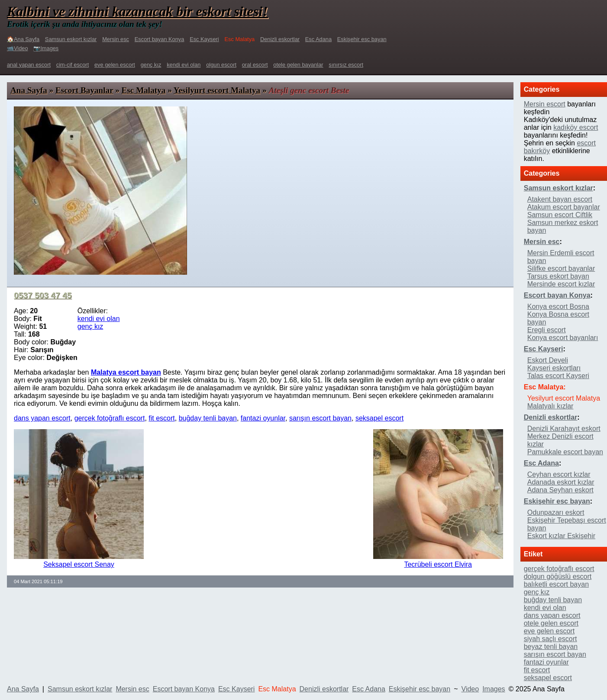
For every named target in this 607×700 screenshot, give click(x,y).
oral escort (255, 65)
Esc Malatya (144, 90)
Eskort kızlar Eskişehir (561, 536)
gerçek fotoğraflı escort (110, 418)
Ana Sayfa (29, 90)
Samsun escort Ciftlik (560, 215)
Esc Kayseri (204, 39)
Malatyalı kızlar (550, 406)
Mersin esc (116, 39)
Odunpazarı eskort (556, 512)
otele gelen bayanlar (298, 65)
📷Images (46, 48)
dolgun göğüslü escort (558, 576)
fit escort (161, 418)
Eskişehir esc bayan (362, 39)
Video (470, 689)
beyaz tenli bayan (551, 647)
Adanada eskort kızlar (561, 482)
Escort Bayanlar (84, 90)
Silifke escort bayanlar (561, 268)
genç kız (151, 65)
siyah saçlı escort (550, 639)
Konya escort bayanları (563, 338)
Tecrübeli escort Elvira (438, 564)
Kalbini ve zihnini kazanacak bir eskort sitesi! (137, 11)
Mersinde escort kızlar (561, 284)
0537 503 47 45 (43, 295)
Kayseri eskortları (554, 368)
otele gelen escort (551, 623)
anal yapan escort (29, 65)
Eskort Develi (548, 360)
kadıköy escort (576, 127)
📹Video (18, 48)
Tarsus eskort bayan (558, 276)
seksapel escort (379, 418)
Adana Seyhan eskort (560, 490)
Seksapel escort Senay (79, 564)
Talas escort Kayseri (558, 376)
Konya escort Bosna (558, 307)
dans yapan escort (42, 418)
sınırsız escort (346, 65)
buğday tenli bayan (208, 418)
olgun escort (221, 65)
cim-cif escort (73, 65)
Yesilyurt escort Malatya (217, 90)
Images (494, 689)
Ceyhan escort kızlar (559, 474)
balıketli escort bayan (556, 584)
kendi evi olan (184, 65)
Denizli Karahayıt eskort (564, 429)
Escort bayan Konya (160, 39)
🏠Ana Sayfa (23, 39)
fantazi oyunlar (263, 418)
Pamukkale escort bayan (565, 452)
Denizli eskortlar (280, 39)
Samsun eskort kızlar (71, 39)
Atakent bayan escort (560, 199)
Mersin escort (545, 104)
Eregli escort (547, 330)
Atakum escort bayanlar (564, 207)
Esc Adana (318, 39)
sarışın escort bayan (320, 418)
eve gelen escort (115, 65)
